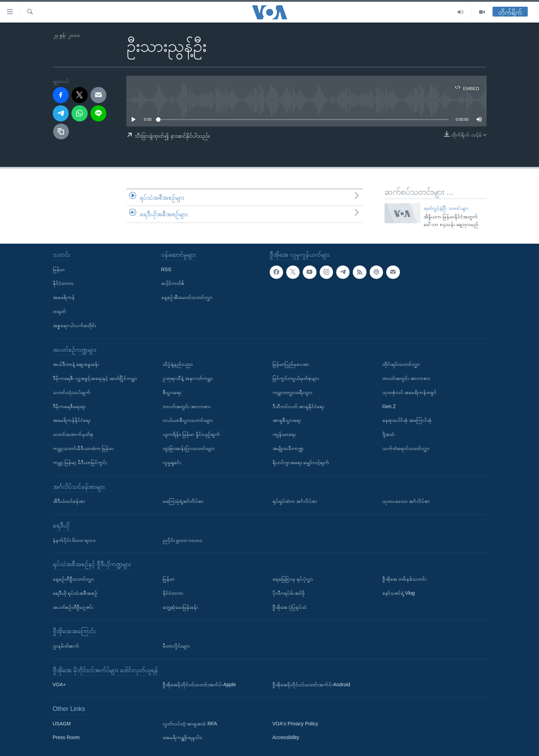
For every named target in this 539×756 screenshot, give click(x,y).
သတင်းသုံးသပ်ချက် (72, 392)
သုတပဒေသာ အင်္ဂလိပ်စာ (406, 501)
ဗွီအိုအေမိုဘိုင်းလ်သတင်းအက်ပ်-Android (311, 685)
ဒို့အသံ (388, 434)
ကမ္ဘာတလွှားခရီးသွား (292, 392)
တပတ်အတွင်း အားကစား (187, 406)
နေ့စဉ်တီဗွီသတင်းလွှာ (73, 579)
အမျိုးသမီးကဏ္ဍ (288, 448)
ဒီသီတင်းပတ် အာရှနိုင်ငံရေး (299, 406)
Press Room (66, 737)
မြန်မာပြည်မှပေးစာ (291, 364)
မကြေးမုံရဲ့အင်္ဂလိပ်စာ (183, 501)
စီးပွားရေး (172, 392)
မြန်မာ (59, 269)
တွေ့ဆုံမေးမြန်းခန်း (180, 607)
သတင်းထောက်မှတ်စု (73, 434)
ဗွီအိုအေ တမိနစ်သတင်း (405, 579)
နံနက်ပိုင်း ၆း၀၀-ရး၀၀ (74, 540)
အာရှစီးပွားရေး (287, 420)
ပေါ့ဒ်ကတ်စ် (173, 283)
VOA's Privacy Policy (295, 724)
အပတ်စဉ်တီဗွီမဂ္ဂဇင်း (73, 607)
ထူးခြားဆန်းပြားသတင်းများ (189, 448)
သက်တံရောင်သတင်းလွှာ (406, 448)
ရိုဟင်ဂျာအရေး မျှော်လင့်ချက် (301, 462)
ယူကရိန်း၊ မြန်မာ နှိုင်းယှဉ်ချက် (192, 434)
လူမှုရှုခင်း (172, 462)
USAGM (62, 724)
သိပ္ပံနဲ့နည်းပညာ (178, 364)
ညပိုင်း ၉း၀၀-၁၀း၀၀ (183, 540)
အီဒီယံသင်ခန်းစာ (69, 501)
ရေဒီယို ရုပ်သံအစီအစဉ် (75, 593)
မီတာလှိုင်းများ (176, 646)
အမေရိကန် (64, 297)
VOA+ (59, 685)
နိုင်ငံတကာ (63, 283)
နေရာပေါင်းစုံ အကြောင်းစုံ (407, 420)
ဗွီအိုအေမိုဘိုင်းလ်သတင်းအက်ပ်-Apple (199, 685)
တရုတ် (59, 311)
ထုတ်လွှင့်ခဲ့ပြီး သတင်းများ (446, 208)
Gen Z (389, 406)
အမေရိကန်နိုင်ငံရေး (72, 420)
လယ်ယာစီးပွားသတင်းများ (188, 420)
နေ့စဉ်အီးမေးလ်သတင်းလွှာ (187, 297)
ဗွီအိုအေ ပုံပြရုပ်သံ (290, 607)
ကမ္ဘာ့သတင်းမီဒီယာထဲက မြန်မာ (83, 448)
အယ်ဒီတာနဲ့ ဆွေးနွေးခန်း (76, 364)
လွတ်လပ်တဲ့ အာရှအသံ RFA (190, 724)
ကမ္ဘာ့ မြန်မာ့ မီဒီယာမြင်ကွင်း (80, 462)
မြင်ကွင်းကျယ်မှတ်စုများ (296, 378)
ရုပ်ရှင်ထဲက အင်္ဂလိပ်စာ (295, 501)
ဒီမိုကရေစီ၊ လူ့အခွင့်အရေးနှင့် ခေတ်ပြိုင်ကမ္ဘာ (95, 378)
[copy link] (61, 132)
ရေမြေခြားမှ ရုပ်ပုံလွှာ (293, 579)
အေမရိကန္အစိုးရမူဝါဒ (182, 737)
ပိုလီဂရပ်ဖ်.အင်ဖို (289, 593)
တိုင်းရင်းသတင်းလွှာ (401, 364)
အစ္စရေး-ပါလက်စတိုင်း (75, 325)
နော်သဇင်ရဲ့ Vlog (399, 593)
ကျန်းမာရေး (284, 434)
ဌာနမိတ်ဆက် (66, 646)
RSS (166, 269)
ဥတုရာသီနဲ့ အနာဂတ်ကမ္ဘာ (188, 378)
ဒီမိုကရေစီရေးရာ (69, 406)
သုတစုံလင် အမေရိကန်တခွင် (410, 392)
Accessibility (286, 737)
